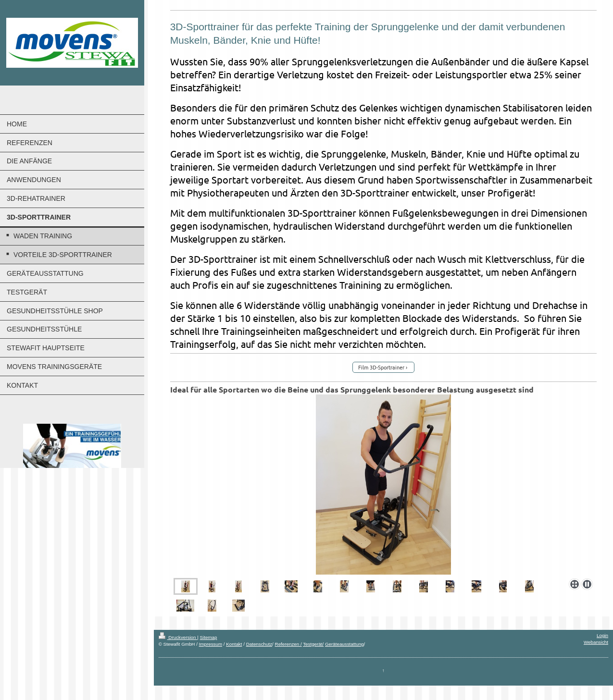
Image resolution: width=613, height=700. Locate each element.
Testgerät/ (313, 644)
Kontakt (234, 644)
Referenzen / (288, 644)
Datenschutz (259, 644)
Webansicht (596, 642)
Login (602, 635)
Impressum (211, 644)
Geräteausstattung (344, 644)
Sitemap (209, 637)
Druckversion (178, 637)
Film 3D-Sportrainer (381, 367)
